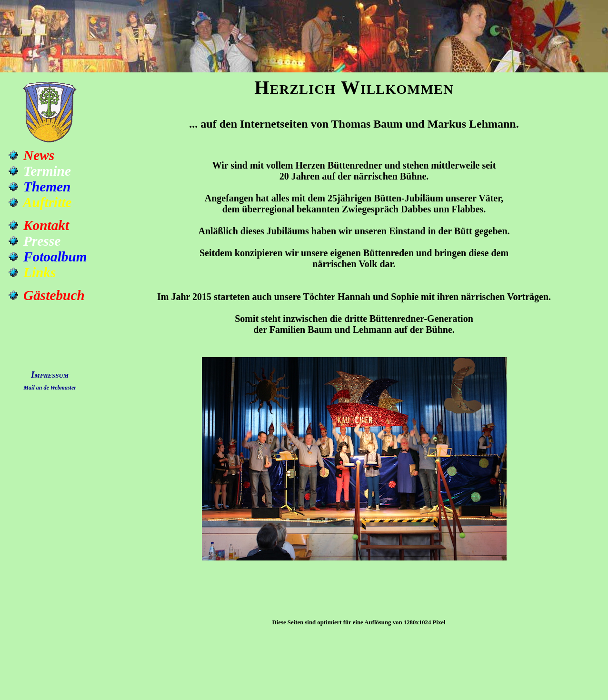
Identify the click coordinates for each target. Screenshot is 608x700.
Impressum (50, 375)
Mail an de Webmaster (50, 388)
